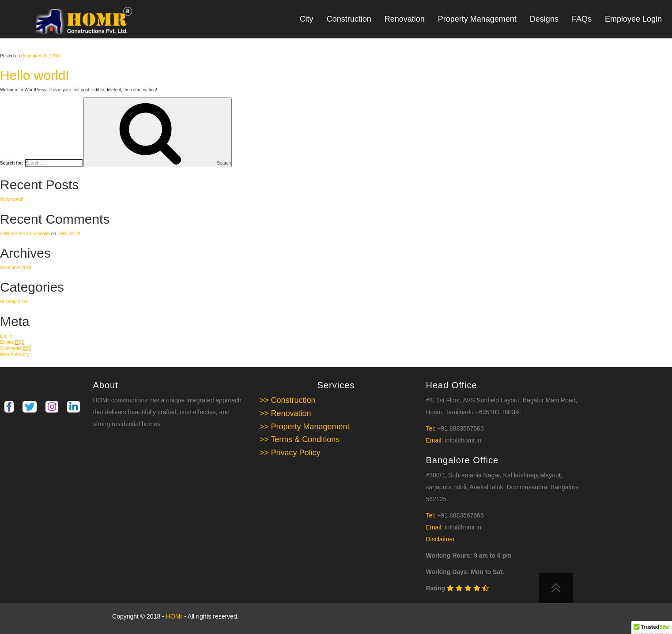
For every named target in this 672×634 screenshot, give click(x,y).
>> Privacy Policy (290, 453)
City (307, 19)
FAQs (582, 19)
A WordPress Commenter (25, 234)
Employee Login (633, 19)
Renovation (405, 19)
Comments (16, 349)
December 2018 (16, 268)
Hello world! (35, 75)
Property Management (477, 19)
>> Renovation (285, 413)
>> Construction (288, 400)
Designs (544, 19)
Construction (349, 19)
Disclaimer (440, 539)
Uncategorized (14, 302)
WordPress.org (15, 355)
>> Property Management (305, 427)
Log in (6, 336)
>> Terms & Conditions (300, 439)
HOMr (175, 616)
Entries (12, 342)
